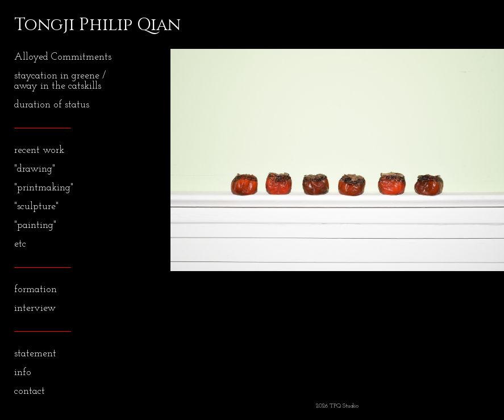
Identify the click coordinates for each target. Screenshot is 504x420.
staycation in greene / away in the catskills (60, 81)
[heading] (43, 25)
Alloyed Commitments (63, 57)
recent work (39, 150)
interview (35, 308)
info (23, 373)
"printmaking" (44, 188)
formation (36, 290)
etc (20, 244)
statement (35, 354)
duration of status (52, 105)
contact (30, 391)
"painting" (35, 225)
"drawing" (35, 169)
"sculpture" (36, 207)
